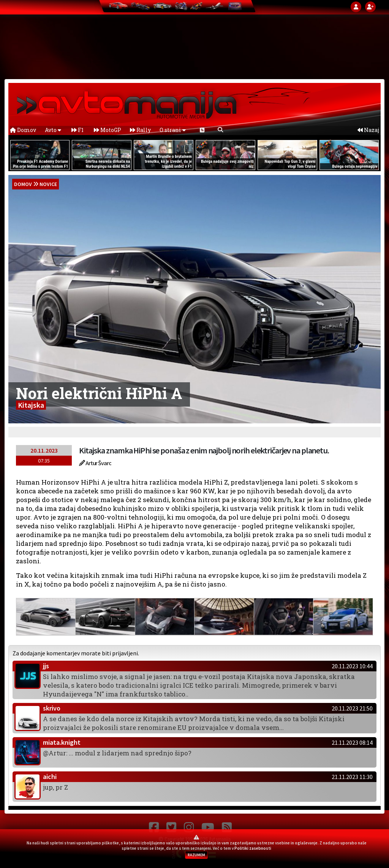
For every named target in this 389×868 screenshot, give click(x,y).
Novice (48, 184)
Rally (140, 130)
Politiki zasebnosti (253, 848)
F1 (77, 130)
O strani (173, 130)
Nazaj (368, 130)
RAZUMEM (196, 855)
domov (23, 184)
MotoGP (108, 130)
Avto (53, 130)
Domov (23, 130)
